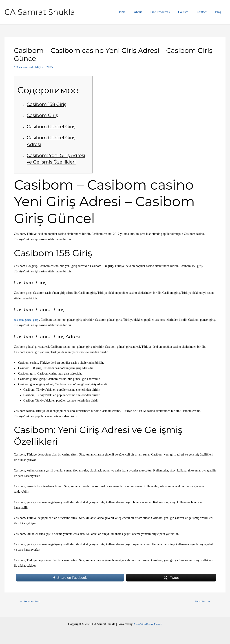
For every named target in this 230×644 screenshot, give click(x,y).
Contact (205, 12)
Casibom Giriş (43, 115)
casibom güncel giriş (27, 320)
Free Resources (168, 12)
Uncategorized (25, 67)
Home (134, 12)
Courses (189, 12)
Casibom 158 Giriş (47, 104)
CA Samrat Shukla (40, 12)
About (148, 12)
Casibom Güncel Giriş (52, 127)
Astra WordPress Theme (148, 624)
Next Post (202, 601)
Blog (219, 12)
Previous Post (31, 601)
